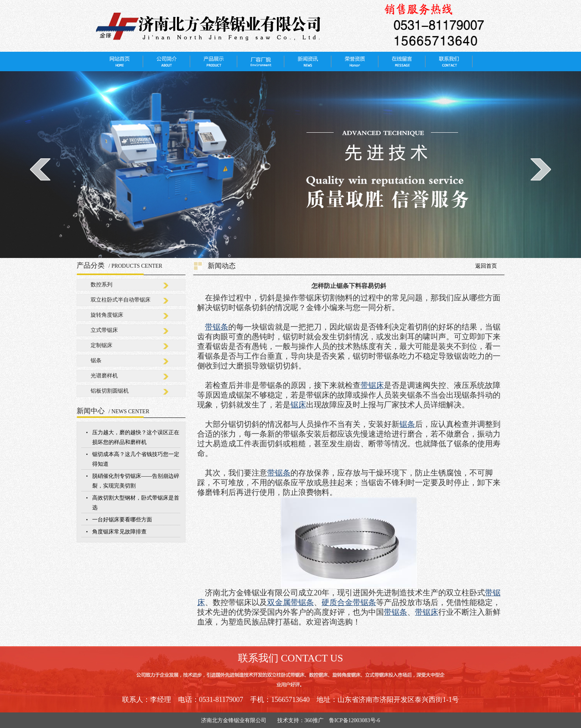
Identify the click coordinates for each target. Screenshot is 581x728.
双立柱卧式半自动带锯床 (121, 300)
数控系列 (101, 285)
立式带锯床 (104, 330)
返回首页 (486, 266)
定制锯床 (101, 345)
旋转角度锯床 (107, 315)
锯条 (96, 360)
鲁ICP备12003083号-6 (354, 720)
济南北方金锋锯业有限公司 (236, 720)
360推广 (314, 720)
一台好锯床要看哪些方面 (122, 520)
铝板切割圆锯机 (110, 391)
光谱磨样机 (104, 376)
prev (40, 169)
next (541, 169)
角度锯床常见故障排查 (119, 532)
